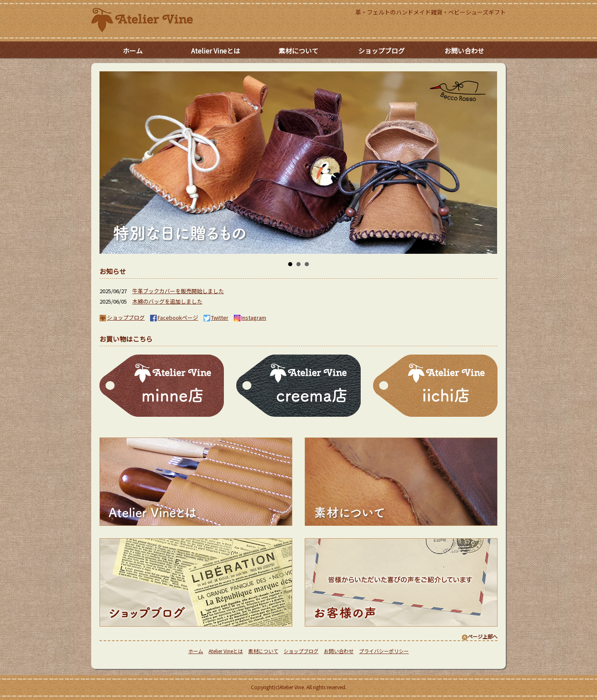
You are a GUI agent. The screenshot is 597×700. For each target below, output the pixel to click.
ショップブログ (381, 51)
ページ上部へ (480, 636)
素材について (298, 51)
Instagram (254, 317)
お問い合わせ (464, 51)
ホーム (133, 51)
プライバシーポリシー (384, 651)
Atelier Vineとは (216, 51)
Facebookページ (178, 317)
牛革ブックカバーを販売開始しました (178, 291)
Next (495, 163)
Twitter (220, 317)
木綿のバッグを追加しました (167, 301)
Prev (102, 163)
